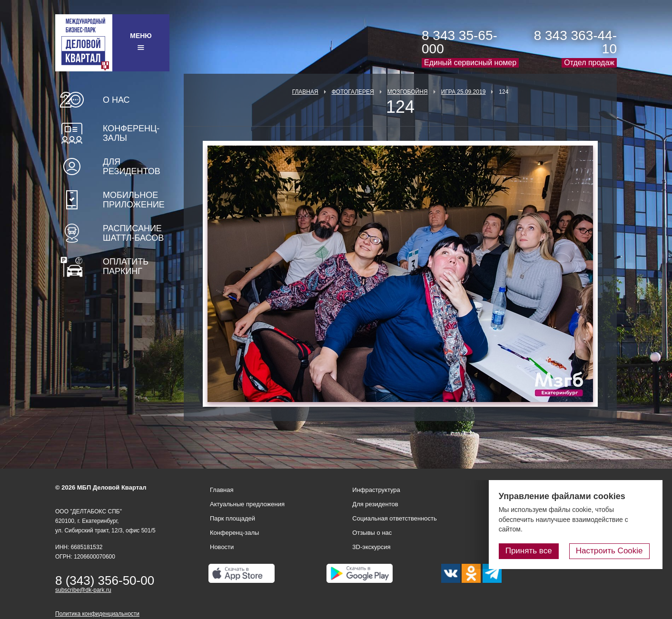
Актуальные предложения (247, 504)
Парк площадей (232, 518)
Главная (305, 92)
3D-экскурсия (371, 547)
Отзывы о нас (372, 533)
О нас (116, 100)
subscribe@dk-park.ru (83, 590)
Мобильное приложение (134, 200)
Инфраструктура (376, 490)
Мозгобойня (408, 92)
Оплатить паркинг (126, 266)
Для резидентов (132, 167)
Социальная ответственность (395, 518)
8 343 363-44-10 (575, 42)
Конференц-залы (131, 133)
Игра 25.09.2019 (464, 92)
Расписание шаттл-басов (133, 233)
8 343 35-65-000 (460, 42)
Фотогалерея (353, 92)
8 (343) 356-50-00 (105, 580)
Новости (222, 547)
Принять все (535, 551)
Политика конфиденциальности (97, 614)
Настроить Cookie (613, 551)
